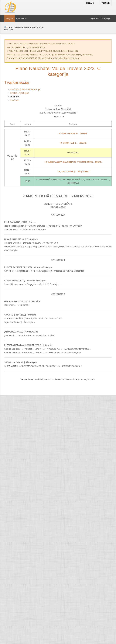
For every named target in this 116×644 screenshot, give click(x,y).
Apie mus (20, 18)
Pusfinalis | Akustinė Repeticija (25, 89)
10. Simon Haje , (73, 143)
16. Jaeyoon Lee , (73, 171)
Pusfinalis (15, 100)
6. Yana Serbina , (73, 133)
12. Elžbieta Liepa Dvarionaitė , (73, 162)
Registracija (94, 18)
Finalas (16, 97)
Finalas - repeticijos (20, 93)
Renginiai (10, 18)
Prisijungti (105, 3)
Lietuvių (90, 3)
